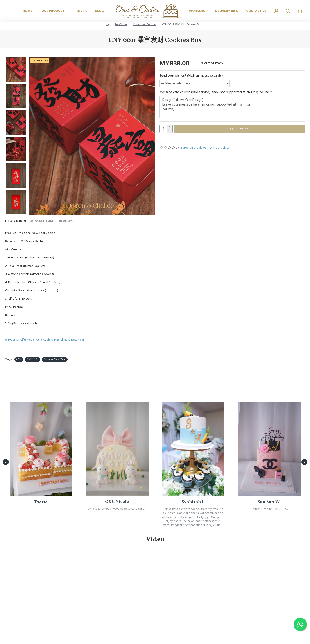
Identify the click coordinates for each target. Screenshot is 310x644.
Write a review (219, 150)
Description (16, 221)
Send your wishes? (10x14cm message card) (190, 76)
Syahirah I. (193, 520)
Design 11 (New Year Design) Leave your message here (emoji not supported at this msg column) (208, 107)
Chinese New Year (55, 359)
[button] (6, 470)
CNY (19, 359)
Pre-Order (121, 24)
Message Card (42, 221)
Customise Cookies (145, 24)
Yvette (41, 520)
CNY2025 (33, 359)
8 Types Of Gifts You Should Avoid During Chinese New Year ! (45, 340)
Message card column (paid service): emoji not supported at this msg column (215, 92)
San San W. (269, 520)
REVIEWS (66, 221)
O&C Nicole (117, 519)
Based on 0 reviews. (194, 150)
